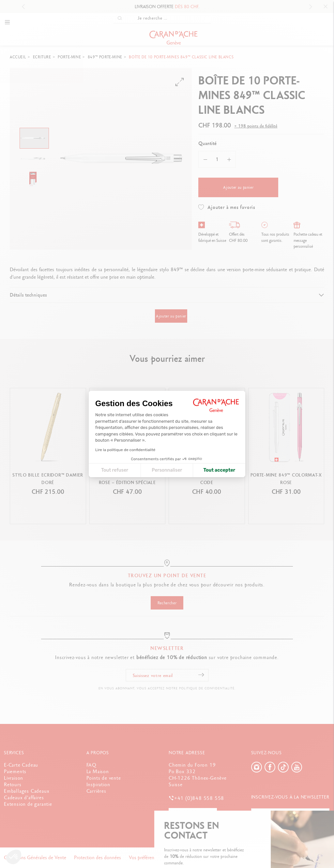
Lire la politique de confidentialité (125, 450)
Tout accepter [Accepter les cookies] (219, 470)
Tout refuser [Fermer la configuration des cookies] (115, 470)
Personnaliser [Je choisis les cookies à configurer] (167, 470)
